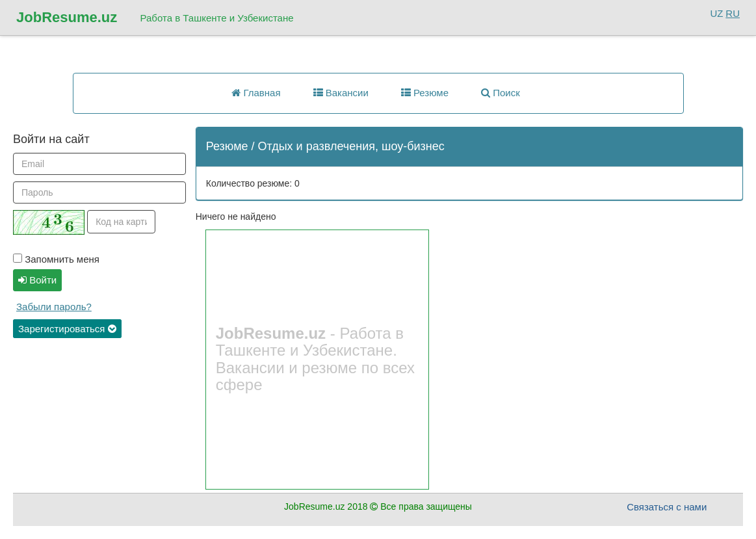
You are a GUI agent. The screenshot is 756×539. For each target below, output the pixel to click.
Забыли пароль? (54, 307)
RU (733, 13)
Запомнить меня (56, 259)
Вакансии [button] (341, 93)
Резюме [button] (425, 93)
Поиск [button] (501, 93)
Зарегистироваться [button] (67, 329)
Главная (256, 93)
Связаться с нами (667, 507)
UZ (716, 13)
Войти (37, 280)
